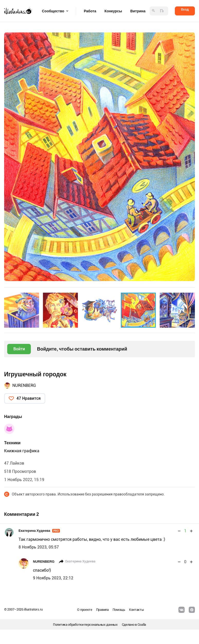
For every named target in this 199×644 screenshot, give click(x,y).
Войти (19, 349)
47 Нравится (29, 398)
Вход (185, 9)
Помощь (119, 610)
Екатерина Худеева (39, 531)
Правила (102, 610)
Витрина (138, 11)
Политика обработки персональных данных (85, 625)
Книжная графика (22, 451)
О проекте (85, 610)
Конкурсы (113, 11)
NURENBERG (24, 385)
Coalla (142, 625)
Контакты (137, 610)
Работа (90, 11)
